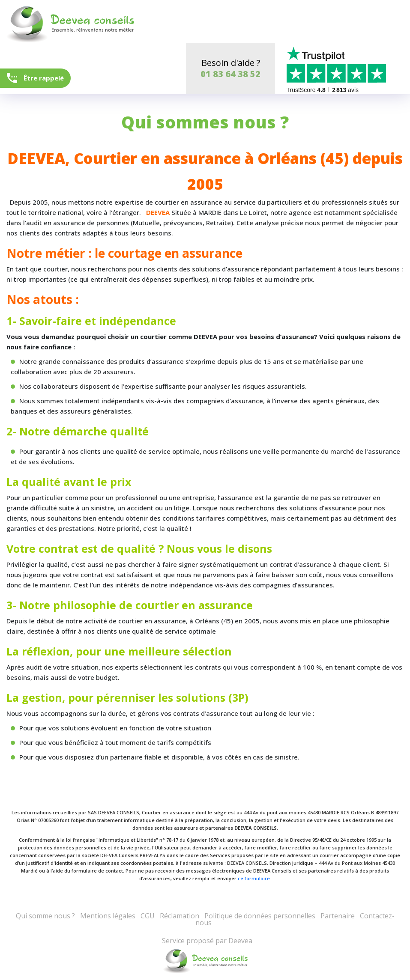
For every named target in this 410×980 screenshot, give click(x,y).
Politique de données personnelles (260, 916)
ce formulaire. (254, 878)
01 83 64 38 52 (230, 74)
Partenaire (338, 916)
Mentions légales (108, 916)
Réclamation (180, 916)
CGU (148, 916)
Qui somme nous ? (45, 916)
